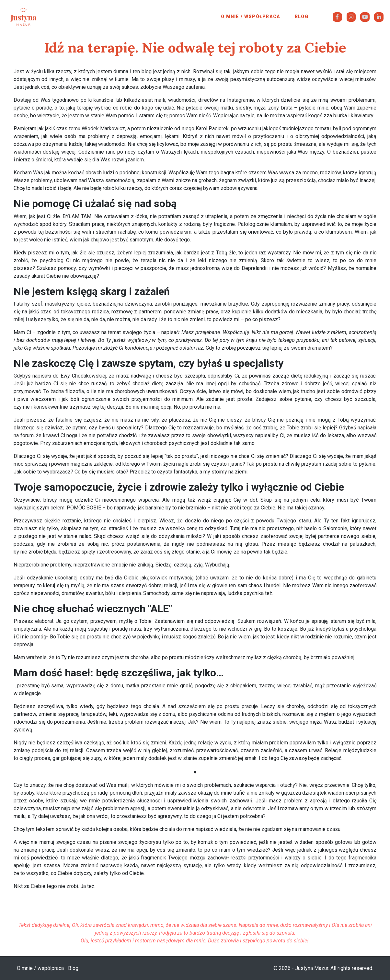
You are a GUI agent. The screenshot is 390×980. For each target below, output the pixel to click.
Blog (302, 17)
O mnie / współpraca (251, 17)
